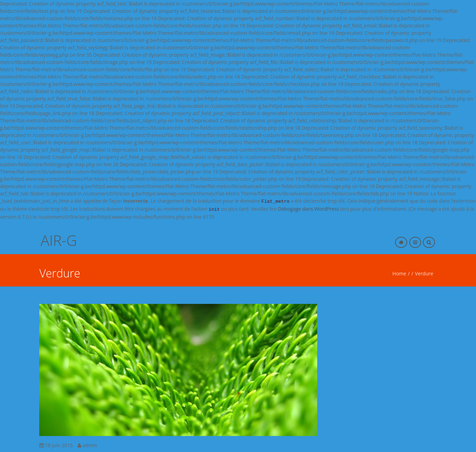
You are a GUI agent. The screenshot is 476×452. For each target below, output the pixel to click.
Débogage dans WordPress (309, 209)
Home (399, 273)
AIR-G (59, 240)
